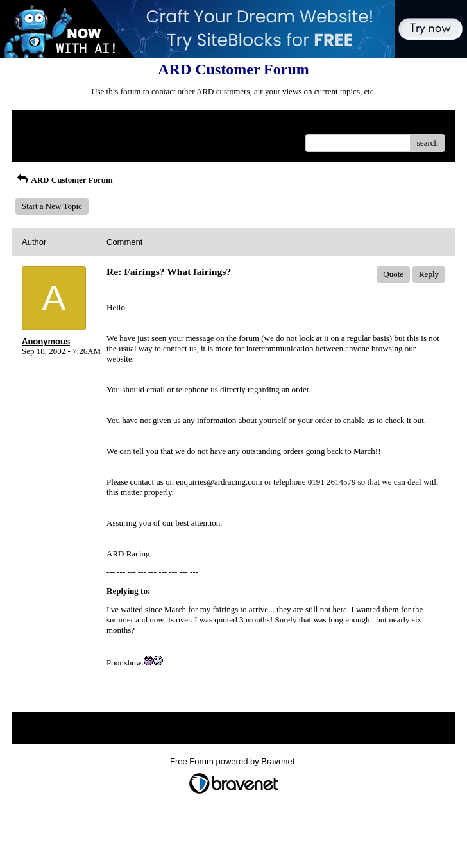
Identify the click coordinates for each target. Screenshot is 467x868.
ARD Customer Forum (64, 180)
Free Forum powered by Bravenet (234, 761)
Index (102, 124)
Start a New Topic (52, 206)
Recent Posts (43, 139)
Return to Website (52, 124)
